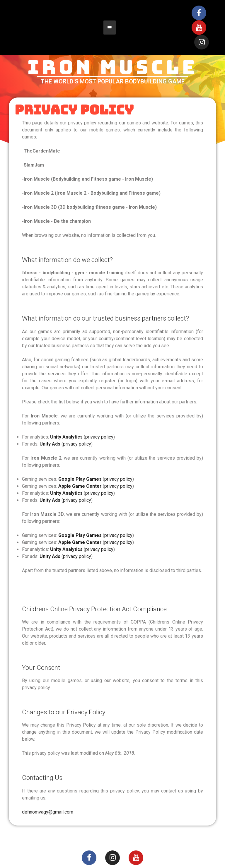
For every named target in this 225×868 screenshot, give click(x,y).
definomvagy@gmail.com (48, 812)
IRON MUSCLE (112, 67)
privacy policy (99, 437)
